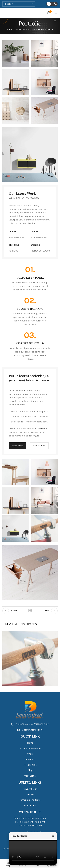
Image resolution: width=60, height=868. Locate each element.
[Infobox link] (30, 279)
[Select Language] (19, 4)
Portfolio (20, 30)
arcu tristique (40, 429)
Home (10, 30)
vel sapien (21, 391)
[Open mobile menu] (56, 13)
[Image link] (30, 154)
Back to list (30, 611)
